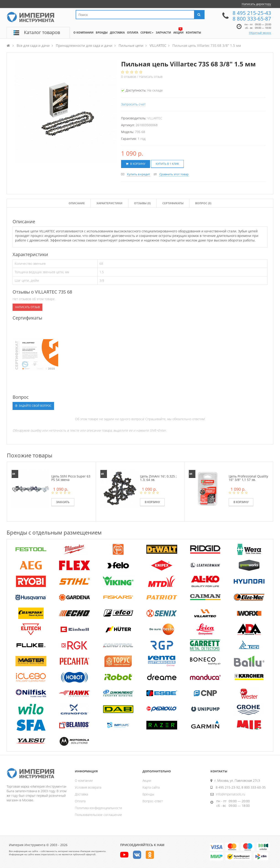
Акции (147, 780)
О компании (84, 780)
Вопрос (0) (203, 203)
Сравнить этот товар (174, 174)
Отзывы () (142, 203)
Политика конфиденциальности (98, 808)
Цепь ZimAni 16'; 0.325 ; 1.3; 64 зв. (158, 478)
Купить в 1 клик (167, 164)
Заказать (63, 502)
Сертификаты (173, 203)
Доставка (81, 794)
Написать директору (256, 4)
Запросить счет (133, 104)
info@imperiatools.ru (231, 794)
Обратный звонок (260, 33)
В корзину (136, 164)
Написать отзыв (151, 77)
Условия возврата (88, 787)
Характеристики (109, 203)
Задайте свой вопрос (33, 406)
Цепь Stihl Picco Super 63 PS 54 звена (71, 478)
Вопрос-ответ (153, 801)
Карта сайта (151, 787)
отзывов (129, 77)
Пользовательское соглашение (98, 815)
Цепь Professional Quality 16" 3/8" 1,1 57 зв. (248, 478)
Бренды (148, 794)
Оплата (80, 801)
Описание (77, 203)
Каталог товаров (42, 32)
